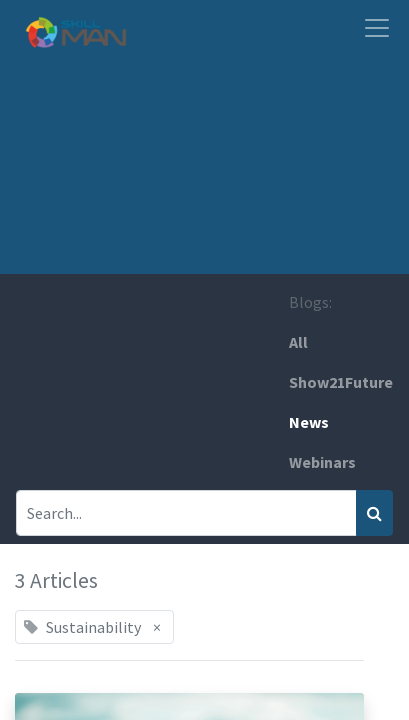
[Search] (374, 513)
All (298, 342)
